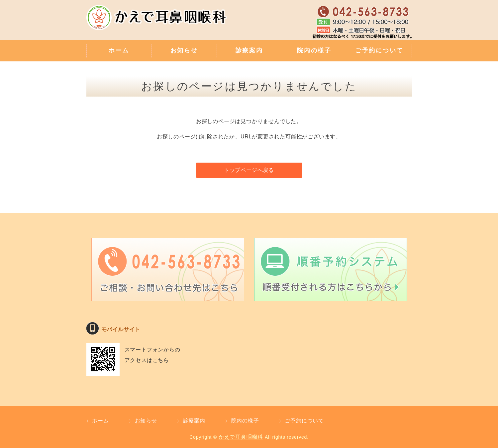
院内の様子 (314, 50)
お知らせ (184, 50)
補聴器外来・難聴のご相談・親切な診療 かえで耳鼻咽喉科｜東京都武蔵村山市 (158, 22)
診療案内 (249, 50)
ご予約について (379, 50)
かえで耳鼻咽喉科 (241, 437)
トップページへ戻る (249, 170)
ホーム (119, 50)
